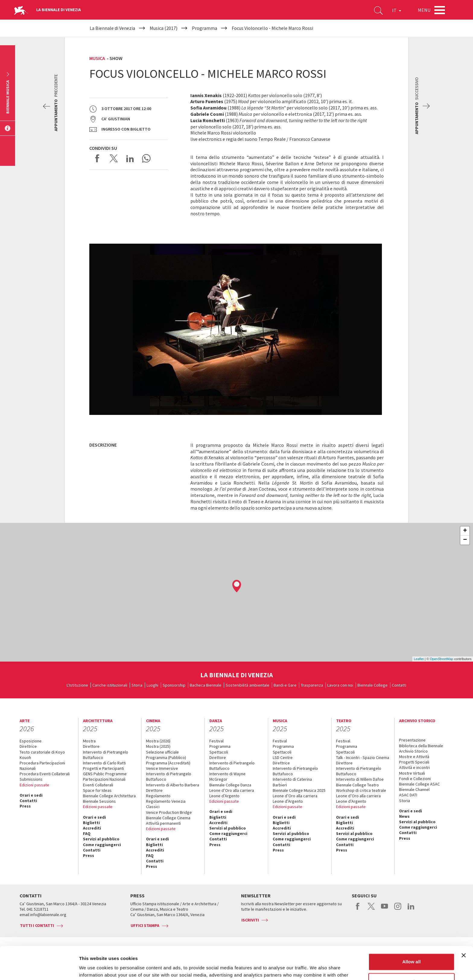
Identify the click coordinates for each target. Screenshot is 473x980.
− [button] (465, 540)
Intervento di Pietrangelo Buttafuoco (106, 755)
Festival (216, 741)
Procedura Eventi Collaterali (45, 774)
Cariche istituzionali (110, 685)
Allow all (411, 931)
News (404, 816)
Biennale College (373, 685)
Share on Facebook (97, 158)
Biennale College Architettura (109, 796)
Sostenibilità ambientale (248, 685)
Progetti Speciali (414, 762)
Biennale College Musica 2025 (299, 790)
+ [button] (465, 531)
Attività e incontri (414, 767)
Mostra (89, 741)
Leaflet (419, 659)
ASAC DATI (408, 795)
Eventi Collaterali (98, 785)
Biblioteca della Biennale (421, 746)
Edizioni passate (34, 785)
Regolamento (158, 796)
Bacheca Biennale (206, 685)
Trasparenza (312, 685)
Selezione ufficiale (162, 752)
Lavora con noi (340, 685)
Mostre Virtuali (412, 773)
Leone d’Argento (224, 796)
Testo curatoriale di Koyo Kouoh (42, 755)
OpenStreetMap (442, 659)
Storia (137, 685)
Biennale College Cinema (168, 818)
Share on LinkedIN (130, 158)
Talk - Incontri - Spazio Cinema (363, 757)
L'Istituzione (77, 685)
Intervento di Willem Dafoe (360, 779)
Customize (412, 951)
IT (397, 10)
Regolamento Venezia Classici (166, 804)
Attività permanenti (163, 823)
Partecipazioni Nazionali (104, 779)
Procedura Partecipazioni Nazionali (42, 766)
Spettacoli (219, 752)
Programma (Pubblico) (166, 757)
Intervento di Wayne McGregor (227, 776)
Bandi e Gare (285, 685)
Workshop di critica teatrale (361, 790)
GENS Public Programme (105, 774)
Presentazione (412, 740)
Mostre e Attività (414, 757)
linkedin (411, 909)
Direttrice (28, 746)
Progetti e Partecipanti (103, 768)
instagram (398, 909)
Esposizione (31, 741)
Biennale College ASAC (419, 784)
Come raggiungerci (102, 845)
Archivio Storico (413, 751)
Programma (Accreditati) (168, 763)
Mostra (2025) (158, 746)
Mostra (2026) (158, 741)
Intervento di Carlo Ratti (104, 763)
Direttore (91, 746)
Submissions (31, 779)
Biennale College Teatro (357, 785)
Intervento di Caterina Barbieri (292, 782)
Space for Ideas (97, 790)
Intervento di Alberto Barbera (173, 785)
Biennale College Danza (230, 785)
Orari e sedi (31, 795)
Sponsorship (174, 685)
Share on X (114, 158)
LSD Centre (283, 757)
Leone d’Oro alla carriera (232, 790)
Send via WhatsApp (146, 158)
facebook (358, 909)
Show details (93, 968)
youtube (384, 909)
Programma (220, 746)
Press (25, 806)
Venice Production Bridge (169, 812)
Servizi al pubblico (101, 839)
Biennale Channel (414, 789)
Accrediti (92, 828)
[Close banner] (464, 925)
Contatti (399, 685)
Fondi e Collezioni (415, 779)
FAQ (87, 833)
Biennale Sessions (99, 801)
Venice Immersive (162, 768)
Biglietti (91, 823)
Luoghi (152, 685)
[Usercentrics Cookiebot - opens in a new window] (39, 968)
